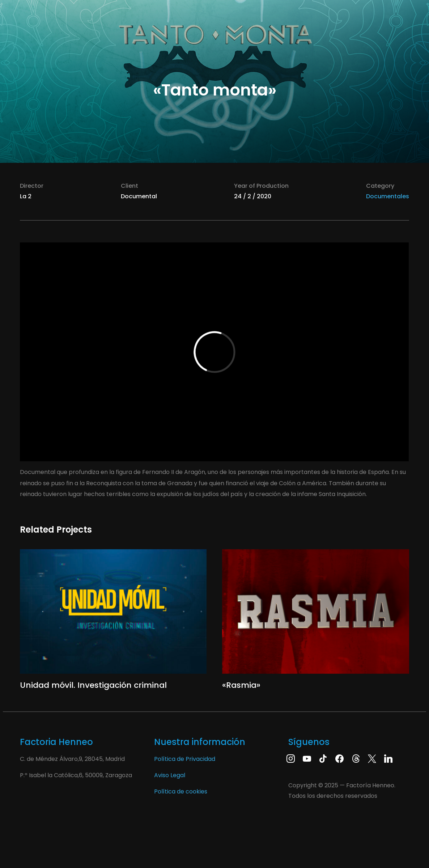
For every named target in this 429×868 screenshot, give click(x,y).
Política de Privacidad (185, 759)
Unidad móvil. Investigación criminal (93, 685)
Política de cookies (181, 791)
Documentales (388, 196)
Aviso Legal (170, 775)
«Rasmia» (241, 685)
